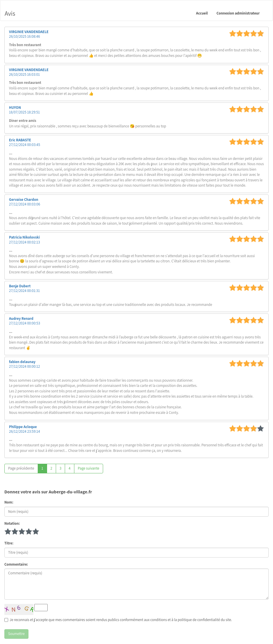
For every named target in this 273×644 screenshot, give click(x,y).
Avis (10, 13)
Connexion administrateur (238, 13)
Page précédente (21, 468)
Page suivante (89, 468)
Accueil (202, 13)
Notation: (12, 523)
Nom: (9, 502)
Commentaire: (16, 564)
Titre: (9, 543)
